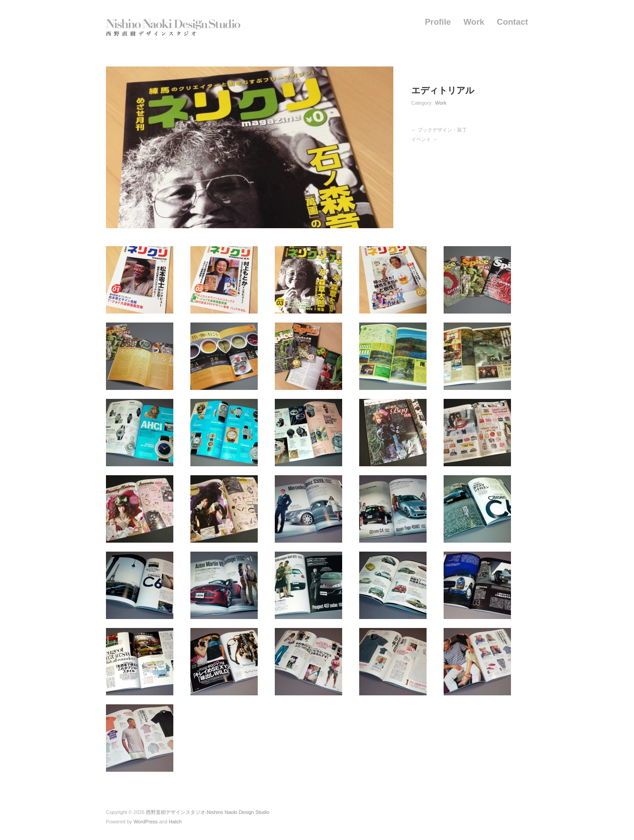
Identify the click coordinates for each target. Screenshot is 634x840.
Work (474, 22)
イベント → (424, 139)
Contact (513, 22)
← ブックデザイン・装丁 (439, 130)
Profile (438, 22)
